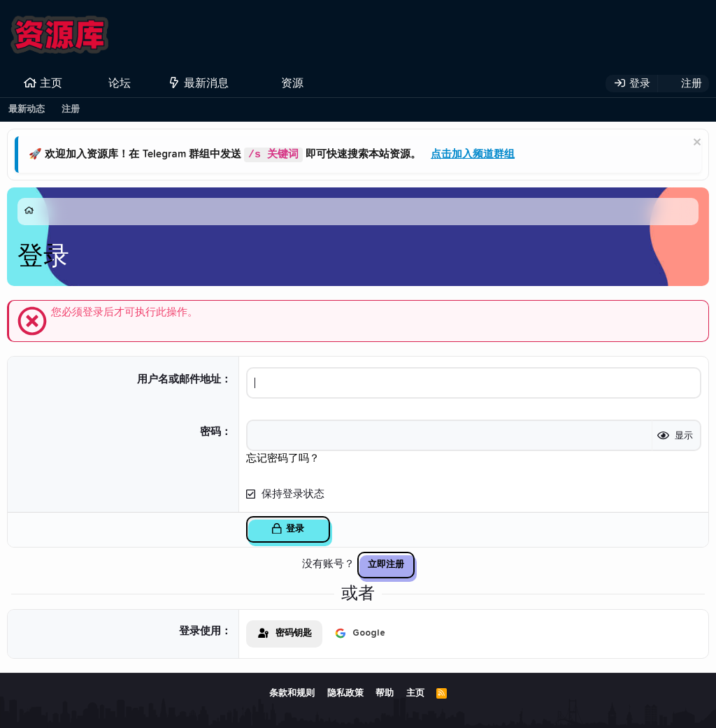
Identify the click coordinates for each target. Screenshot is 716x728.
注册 (71, 109)
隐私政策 (345, 693)
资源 (292, 83)
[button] (142, 83)
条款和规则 (292, 693)
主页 (51, 83)
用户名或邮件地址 (179, 379)
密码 (210, 432)
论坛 (120, 83)
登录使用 (200, 631)
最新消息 (206, 83)
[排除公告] (695, 144)
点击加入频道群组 (473, 155)
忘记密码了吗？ (283, 458)
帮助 (385, 693)
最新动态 (27, 109)
